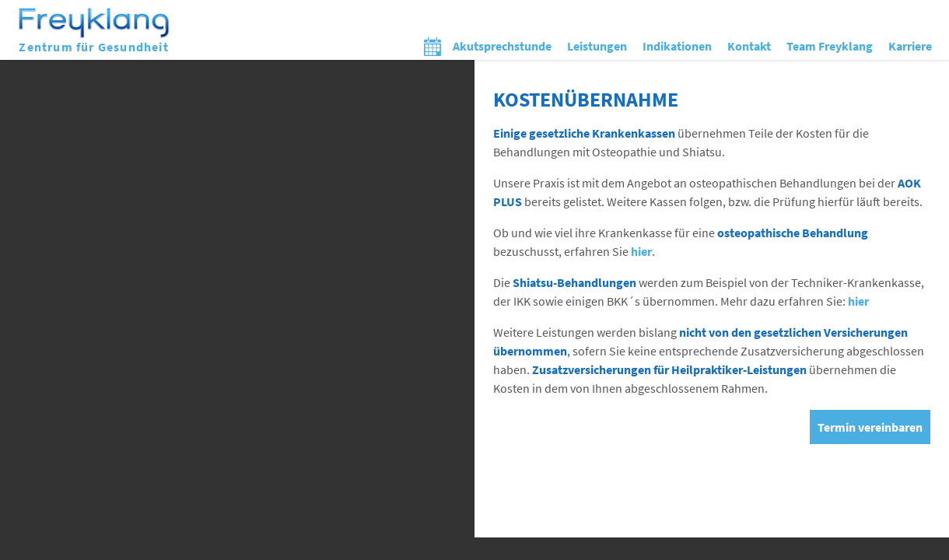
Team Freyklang (830, 46)
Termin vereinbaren (870, 427)
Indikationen (677, 46)
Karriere (910, 46)
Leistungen (597, 46)
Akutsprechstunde (502, 46)
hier (641, 251)
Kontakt (749, 46)
